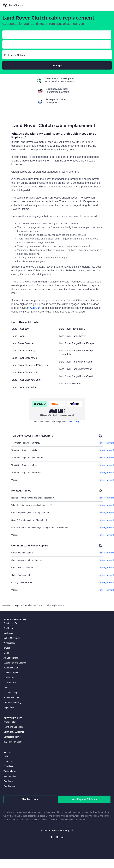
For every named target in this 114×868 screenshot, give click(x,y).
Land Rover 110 (20, 329)
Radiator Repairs (11, 673)
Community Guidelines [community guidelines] (14, 732)
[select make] (56, 35)
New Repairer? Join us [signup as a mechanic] (84, 799)
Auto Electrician (11, 668)
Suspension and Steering (15, 663)
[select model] (56, 45)
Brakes (7, 648)
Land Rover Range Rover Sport (76, 362)
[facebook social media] (52, 837)
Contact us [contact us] (8, 761)
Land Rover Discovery (23, 351)
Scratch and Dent (11, 697)
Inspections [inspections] (9, 707)
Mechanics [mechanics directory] (8, 633)
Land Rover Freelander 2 (72, 329)
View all (57, 480)
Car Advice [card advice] (8, 766)
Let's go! (57, 65)
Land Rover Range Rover (72, 336)
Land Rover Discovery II (25, 372)
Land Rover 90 (20, 336)
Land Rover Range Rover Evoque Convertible (77, 353)
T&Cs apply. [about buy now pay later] (74, 422)
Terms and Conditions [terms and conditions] (13, 727)
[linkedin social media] (57, 837)
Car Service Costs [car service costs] (12, 623)
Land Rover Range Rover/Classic (76, 376)
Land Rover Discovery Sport (27, 380)
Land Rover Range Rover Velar (75, 369)
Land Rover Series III (70, 384)
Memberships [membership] (10, 776)
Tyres (6, 688)
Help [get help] (6, 756)
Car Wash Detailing (12, 702)
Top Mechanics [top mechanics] (10, 771)
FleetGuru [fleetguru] (8, 781)
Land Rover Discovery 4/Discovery (30, 365)
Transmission (10, 683)
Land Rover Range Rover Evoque (77, 343)
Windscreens (9, 643)
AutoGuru (36, 308)
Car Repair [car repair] (8, 628)
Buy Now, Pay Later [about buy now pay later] (13, 742)
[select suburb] (57, 55)
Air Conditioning (11, 658)
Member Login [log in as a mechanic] (30, 799)
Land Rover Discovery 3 (25, 358)
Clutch (6, 653)
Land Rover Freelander (24, 387)
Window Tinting (10, 693)
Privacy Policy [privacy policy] (10, 722)
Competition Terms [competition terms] (12, 737)
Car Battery (9, 678)
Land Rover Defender (23, 343)
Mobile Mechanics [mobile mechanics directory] (12, 638)
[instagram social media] (62, 837)
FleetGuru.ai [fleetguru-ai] (9, 786)
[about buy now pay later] (57, 409)
